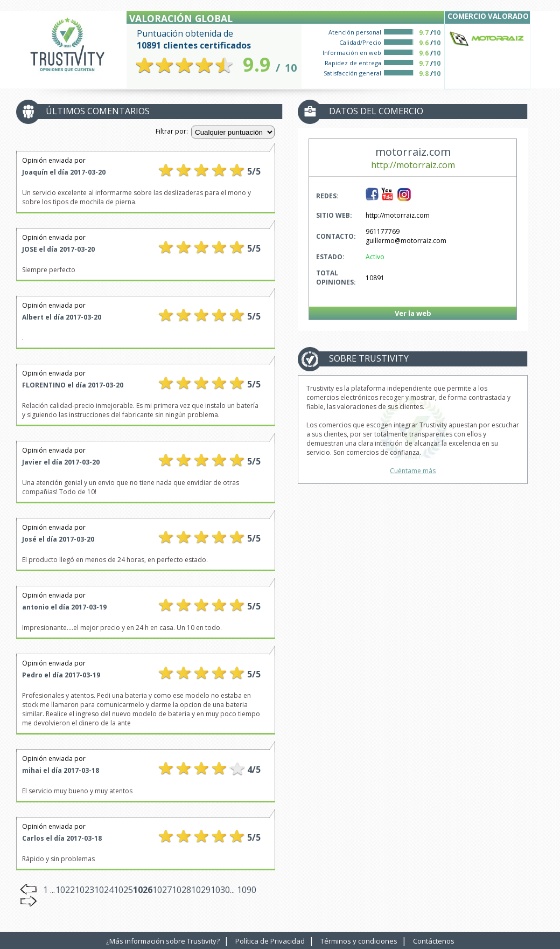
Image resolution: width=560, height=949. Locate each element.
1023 (85, 890)
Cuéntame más (413, 471)
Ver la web (413, 313)
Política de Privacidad (270, 941)
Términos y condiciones (359, 941)
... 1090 (243, 890)
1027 (162, 890)
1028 (181, 890)
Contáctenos (434, 941)
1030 (220, 890)
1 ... (49, 890)
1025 (123, 890)
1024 (104, 890)
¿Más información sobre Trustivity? (163, 941)
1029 (201, 890)
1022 (65, 890)
